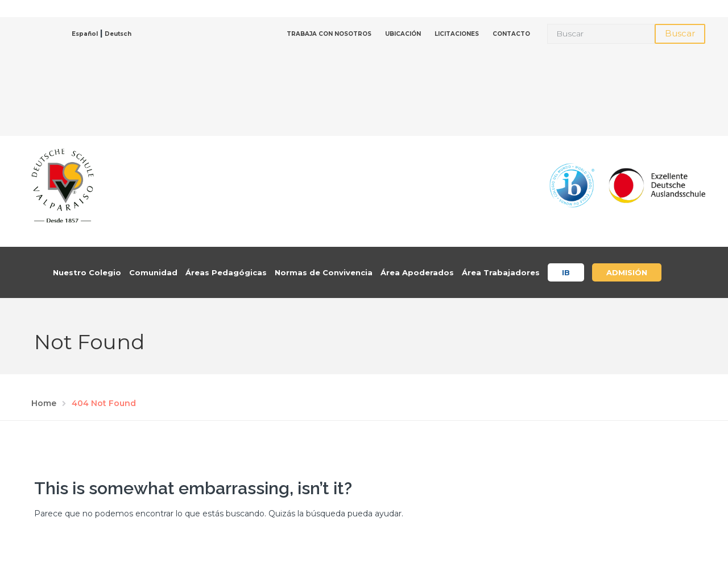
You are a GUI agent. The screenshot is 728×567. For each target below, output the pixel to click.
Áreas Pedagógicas (226, 272)
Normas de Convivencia (324, 272)
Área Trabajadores (501, 272)
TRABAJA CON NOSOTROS (329, 34)
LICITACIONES (457, 34)
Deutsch (118, 34)
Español (85, 34)
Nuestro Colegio (87, 272)
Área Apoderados (417, 272)
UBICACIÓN (403, 34)
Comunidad (153, 272)
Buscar (680, 33)
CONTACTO (511, 34)
